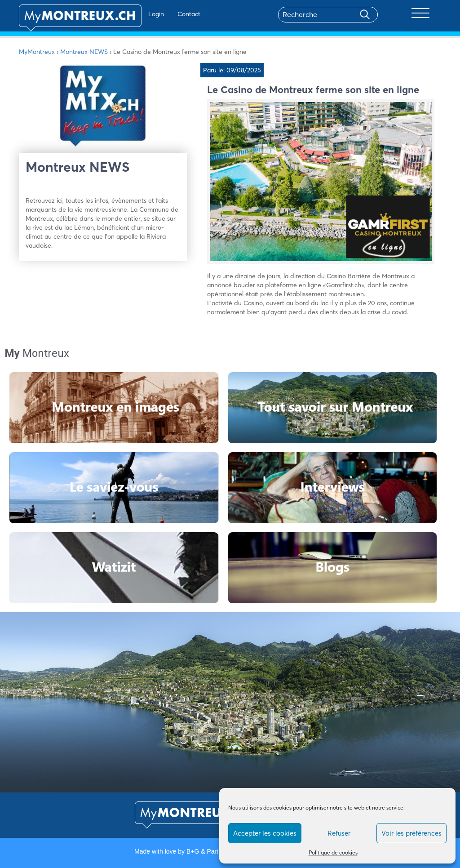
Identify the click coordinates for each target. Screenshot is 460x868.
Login (129, 14)
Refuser (339, 833)
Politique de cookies (333, 852)
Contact (162, 14)
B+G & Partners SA (213, 851)
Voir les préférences (411, 833)
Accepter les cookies (265, 833)
